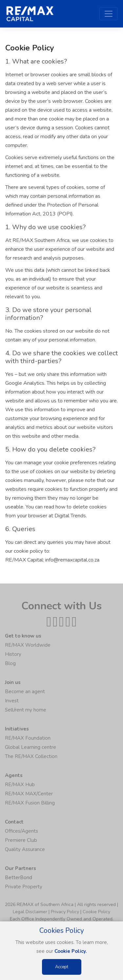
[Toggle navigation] (109, 14)
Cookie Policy (96, 912)
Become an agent (25, 692)
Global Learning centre (31, 747)
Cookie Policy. (71, 951)
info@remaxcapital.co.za (72, 560)
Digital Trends (70, 516)
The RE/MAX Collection (31, 756)
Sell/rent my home (26, 710)
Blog (10, 663)
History (13, 654)
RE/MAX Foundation (28, 738)
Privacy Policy (65, 912)
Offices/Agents (21, 831)
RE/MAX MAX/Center (29, 794)
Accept (62, 967)
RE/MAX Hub (20, 785)
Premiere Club (21, 840)
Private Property (24, 887)
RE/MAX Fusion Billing (30, 803)
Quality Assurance (25, 849)
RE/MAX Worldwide (28, 645)
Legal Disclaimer (30, 912)
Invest (12, 701)
